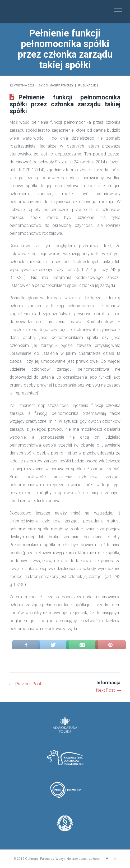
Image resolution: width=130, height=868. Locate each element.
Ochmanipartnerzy (58, 86)
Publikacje (87, 86)
